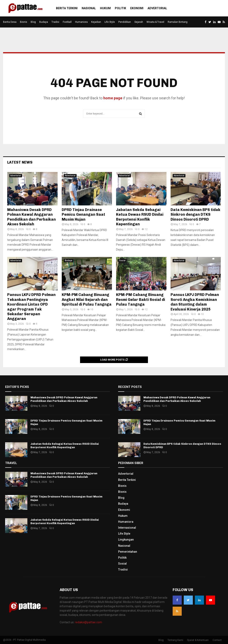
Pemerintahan (128, 552)
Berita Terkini (67, 8)
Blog (33, 22)
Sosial (122, 261)
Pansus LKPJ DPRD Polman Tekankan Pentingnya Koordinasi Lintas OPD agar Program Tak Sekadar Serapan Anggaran (31, 307)
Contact (217, 640)
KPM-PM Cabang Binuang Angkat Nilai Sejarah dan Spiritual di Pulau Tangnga (87, 300)
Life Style (110, 22)
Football (67, 22)
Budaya (44, 22)
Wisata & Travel (155, 22)
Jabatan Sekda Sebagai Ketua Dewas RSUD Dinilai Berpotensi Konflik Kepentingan (140, 217)
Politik (120, 8)
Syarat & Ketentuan (198, 640)
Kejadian (96, 22)
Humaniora (81, 22)
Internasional (127, 528)
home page (113, 98)
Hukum (105, 8)
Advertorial (157, 8)
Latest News (20, 162)
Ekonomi (137, 8)
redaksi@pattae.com (88, 622)
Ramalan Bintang (178, 22)
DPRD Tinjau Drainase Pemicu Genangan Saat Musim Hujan (83, 215)
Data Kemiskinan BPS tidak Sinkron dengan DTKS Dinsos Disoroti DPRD (195, 215)
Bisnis (24, 22)
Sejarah (139, 22)
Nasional (89, 8)
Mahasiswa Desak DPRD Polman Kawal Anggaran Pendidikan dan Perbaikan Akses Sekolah (31, 217)
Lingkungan (126, 540)
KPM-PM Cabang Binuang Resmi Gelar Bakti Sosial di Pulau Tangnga (141, 300)
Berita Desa (10, 22)
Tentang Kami (175, 640)
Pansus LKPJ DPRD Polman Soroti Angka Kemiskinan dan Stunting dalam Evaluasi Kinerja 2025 (195, 302)
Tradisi (55, 22)
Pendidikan (125, 22)
